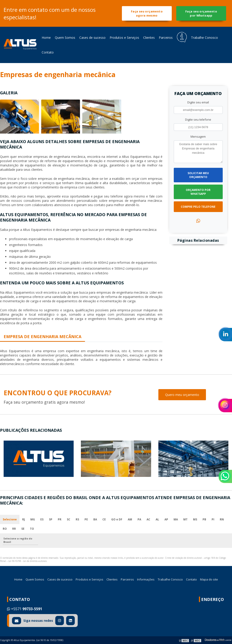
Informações (146, 579)
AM (130, 519)
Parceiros (166, 38)
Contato (48, 52)
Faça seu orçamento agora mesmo (147, 13)
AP (166, 519)
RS (77, 519)
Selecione (10, 519)
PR (60, 519)
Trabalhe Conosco (204, 38)
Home (46, 38)
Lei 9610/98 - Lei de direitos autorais (28, 561)
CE (104, 519)
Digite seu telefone (198, 120)
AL (157, 519)
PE (86, 519)
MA (176, 519)
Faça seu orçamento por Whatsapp (201, 13)
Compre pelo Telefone (198, 207)
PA (139, 519)
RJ (24, 519)
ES (42, 519)
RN (222, 519)
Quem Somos (65, 38)
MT (185, 519)
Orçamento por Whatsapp (198, 192)
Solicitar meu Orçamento (198, 175)
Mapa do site (209, 579)
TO (32, 529)
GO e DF (117, 519)
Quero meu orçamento (182, 395)
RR (14, 529)
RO (5, 529)
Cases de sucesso (92, 38)
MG (33, 519)
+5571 (25, 609)
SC (69, 519)
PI (213, 519)
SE (23, 529)
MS (195, 519)
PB (204, 519)
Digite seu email (198, 102)
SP (51, 519)
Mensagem (198, 137)
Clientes (149, 38)
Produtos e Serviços (124, 38)
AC (148, 519)
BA (95, 519)
